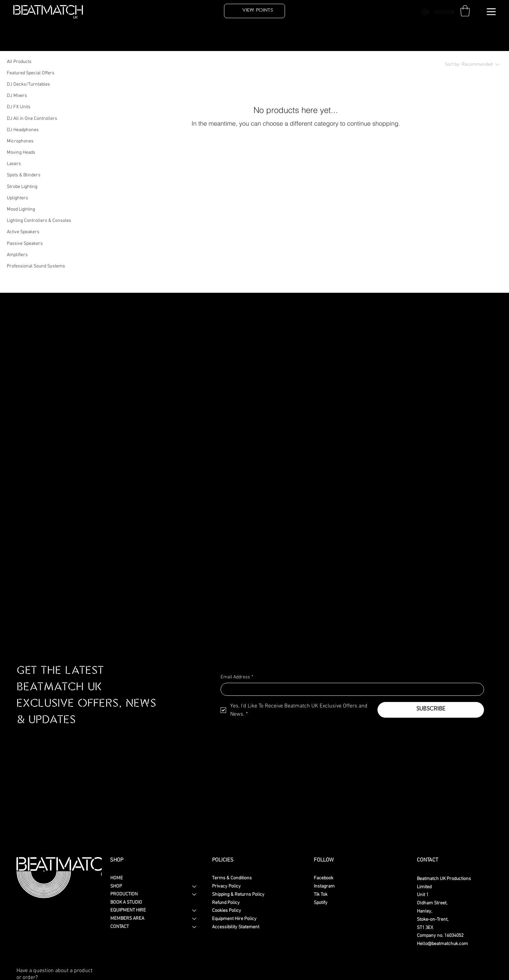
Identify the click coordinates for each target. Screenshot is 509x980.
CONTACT (120, 927)
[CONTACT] (195, 927)
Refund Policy (226, 903)
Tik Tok (321, 895)
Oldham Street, (432, 903)
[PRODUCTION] (195, 894)
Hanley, (425, 911)
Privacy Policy (226, 886)
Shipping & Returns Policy (238, 895)
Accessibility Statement (236, 927)
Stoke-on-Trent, (433, 920)
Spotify (321, 903)
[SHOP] (195, 887)
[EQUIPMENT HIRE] (195, 910)
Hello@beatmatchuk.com (442, 944)
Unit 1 (423, 895)
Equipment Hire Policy (234, 919)
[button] (465, 11)
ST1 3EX (425, 928)
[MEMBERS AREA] (195, 919)
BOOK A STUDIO (126, 902)
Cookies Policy (227, 911)
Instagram (324, 886)
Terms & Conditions (232, 878)
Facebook (324, 878)
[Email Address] (350, 689)
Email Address (237, 677)
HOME (117, 878)
